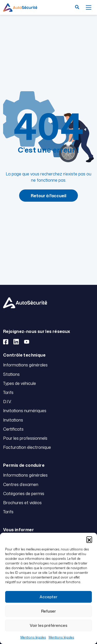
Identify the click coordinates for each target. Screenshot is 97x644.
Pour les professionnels (25, 438)
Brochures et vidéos (22, 503)
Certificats (13, 429)
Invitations (13, 420)
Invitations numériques (25, 411)
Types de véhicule (20, 383)
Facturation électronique (27, 447)
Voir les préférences (48, 625)
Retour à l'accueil (48, 196)
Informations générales (25, 365)
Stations (11, 374)
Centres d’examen (21, 484)
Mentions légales (33, 637)
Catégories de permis (24, 494)
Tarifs (8, 392)
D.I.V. (7, 402)
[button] (89, 539)
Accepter (48, 597)
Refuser (48, 611)
